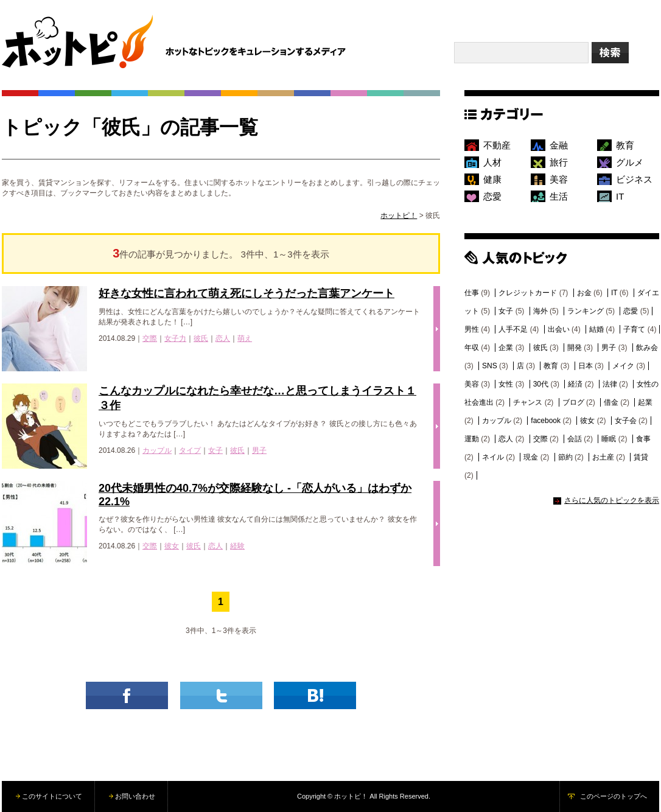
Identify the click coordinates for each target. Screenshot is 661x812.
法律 (610, 384)
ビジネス (634, 179)
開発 (575, 348)
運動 (472, 439)
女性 (506, 384)
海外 (540, 311)
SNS (490, 366)
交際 (150, 338)
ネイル (493, 457)
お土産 (603, 457)
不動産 (497, 145)
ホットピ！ (399, 215)
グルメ (630, 162)
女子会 (626, 421)
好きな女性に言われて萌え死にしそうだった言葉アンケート (247, 293)
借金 (611, 402)
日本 (586, 366)
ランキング (586, 311)
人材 (492, 162)
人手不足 (513, 329)
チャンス (528, 402)
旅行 (559, 162)
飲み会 (647, 348)
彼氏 (201, 338)
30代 (541, 384)
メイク (623, 366)
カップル (157, 450)
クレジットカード (528, 293)
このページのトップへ (614, 796)
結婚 (596, 329)
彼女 (172, 546)
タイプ (190, 450)
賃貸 (641, 457)
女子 (215, 450)
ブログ (573, 402)
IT (620, 196)
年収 (472, 348)
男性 (472, 329)
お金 (584, 293)
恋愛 (492, 196)
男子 (259, 450)
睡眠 (609, 439)
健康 (492, 179)
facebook (546, 421)
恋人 (223, 338)
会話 (575, 439)
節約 (565, 457)
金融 (559, 145)
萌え (245, 338)
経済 (575, 384)
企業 (506, 348)
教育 (625, 145)
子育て (634, 329)
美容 (559, 179)
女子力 (175, 338)
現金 (531, 457)
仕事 (472, 293)
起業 (645, 402)
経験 (237, 546)
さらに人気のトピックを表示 (612, 500)
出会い (559, 329)
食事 (643, 439)
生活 (559, 196)
